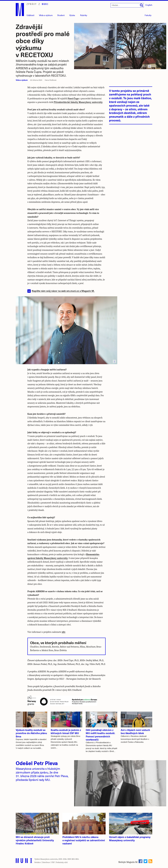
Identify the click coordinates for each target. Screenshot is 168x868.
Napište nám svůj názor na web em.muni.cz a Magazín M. (63, 291)
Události (30, 15)
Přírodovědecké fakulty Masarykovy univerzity (78, 102)
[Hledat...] (127, 5)
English (149, 5)
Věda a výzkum (22, 80)
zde (64, 632)
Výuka (72, 15)
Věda (46, 15)
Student (61, 15)
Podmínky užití (62, 862)
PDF (53, 862)
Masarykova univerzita (49, 859)
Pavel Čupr (73, 99)
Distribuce (46, 862)
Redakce (38, 862)
